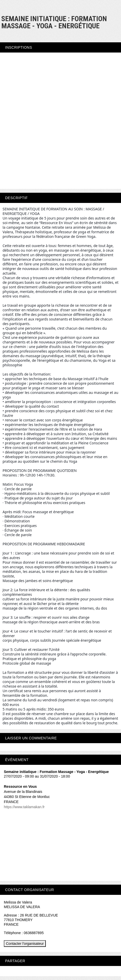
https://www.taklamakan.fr (24, 807)
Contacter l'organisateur (25, 944)
